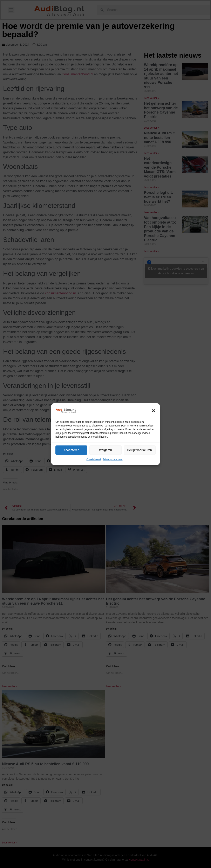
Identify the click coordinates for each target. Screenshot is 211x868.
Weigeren (106, 450)
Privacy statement (113, 459)
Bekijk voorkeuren (139, 450)
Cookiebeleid (93, 459)
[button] (154, 411)
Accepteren (71, 450)
